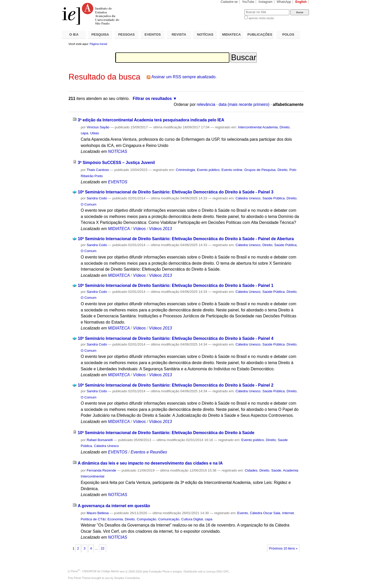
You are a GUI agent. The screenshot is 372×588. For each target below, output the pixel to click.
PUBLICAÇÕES (260, 34)
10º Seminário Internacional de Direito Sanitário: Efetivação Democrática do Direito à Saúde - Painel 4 (176, 338)
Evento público (208, 170)
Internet (288, 513)
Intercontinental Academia (258, 127)
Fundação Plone (159, 571)
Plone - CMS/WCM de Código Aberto (95, 571)
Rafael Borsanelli (100, 440)
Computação (146, 519)
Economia (115, 519)
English (301, 2)
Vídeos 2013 (160, 229)
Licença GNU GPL (217, 571)
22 (103, 548)
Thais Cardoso (98, 170)
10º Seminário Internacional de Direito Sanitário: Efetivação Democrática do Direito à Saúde (166, 433)
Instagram (266, 2)
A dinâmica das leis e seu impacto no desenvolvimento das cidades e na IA (150, 463)
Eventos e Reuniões (149, 452)
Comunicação (169, 519)
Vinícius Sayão (98, 127)
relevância (206, 104)
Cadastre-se (229, 2)
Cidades (251, 470)
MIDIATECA (231, 34)
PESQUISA (100, 34)
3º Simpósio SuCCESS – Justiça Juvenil (116, 163)
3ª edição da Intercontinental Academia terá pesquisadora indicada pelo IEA (151, 120)
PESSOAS (127, 34)
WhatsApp (284, 2)
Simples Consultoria (127, 578)
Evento (243, 513)
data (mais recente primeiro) (244, 104)
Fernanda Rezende (101, 470)
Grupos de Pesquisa (260, 170)
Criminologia (185, 170)
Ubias (95, 133)
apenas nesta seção (261, 18)
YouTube (248, 2)
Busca (232, 9)
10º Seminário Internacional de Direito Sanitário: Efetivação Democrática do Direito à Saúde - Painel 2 (176, 385)
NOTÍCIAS (205, 34)
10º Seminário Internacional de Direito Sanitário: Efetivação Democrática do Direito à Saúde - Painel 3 (176, 192)
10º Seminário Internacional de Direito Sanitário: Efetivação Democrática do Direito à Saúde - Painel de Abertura (186, 239)
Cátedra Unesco (248, 198)
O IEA (74, 34)
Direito (285, 127)
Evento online (232, 170)
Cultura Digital (192, 519)
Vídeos (139, 229)
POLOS (288, 34)
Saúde (276, 470)
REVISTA (179, 34)
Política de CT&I (93, 519)
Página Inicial (98, 44)
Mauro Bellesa (98, 513)
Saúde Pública (274, 198)
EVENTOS (153, 34)
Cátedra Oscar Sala (265, 513)
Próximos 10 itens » (283, 548)
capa (84, 133)
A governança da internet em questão (114, 506)
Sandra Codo (97, 198)
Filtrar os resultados (152, 99)
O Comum (88, 204)
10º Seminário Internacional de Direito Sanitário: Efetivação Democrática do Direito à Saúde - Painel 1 (176, 285)
